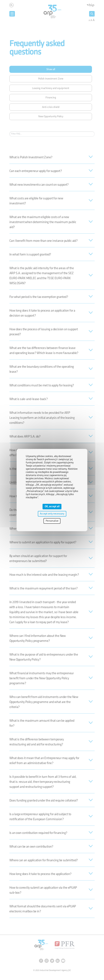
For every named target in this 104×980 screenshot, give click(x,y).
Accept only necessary (52, 514)
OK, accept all (52, 507)
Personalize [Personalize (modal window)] (52, 521)
